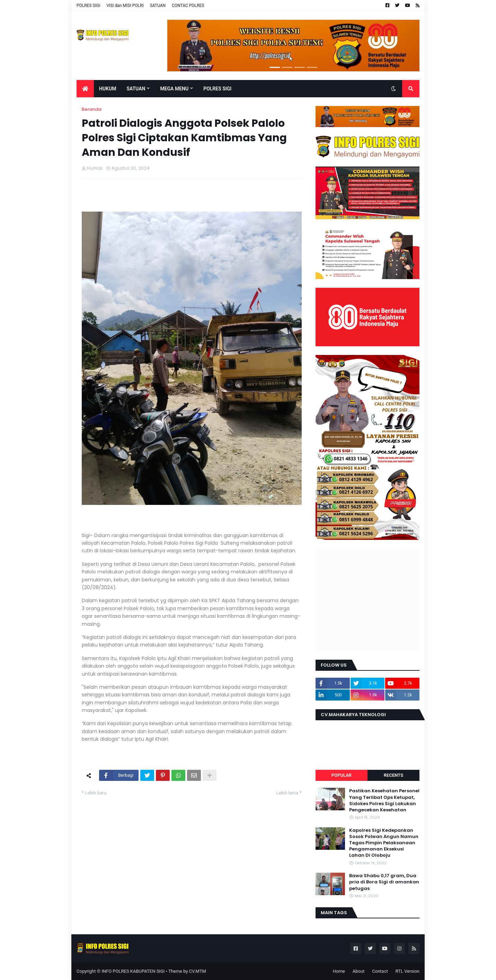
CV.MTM (198, 971)
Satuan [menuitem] (136, 89)
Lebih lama (287, 793)
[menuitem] (85, 89)
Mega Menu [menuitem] (174, 89)
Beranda (92, 109)
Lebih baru (96, 793)
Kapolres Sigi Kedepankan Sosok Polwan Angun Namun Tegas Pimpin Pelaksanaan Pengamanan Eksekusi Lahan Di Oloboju (384, 843)
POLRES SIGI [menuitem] (217, 89)
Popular (342, 775)
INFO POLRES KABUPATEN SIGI (133, 971)
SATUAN (158, 6)
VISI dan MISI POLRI (125, 6)
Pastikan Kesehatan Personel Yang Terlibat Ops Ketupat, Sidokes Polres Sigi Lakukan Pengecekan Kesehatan (384, 800)
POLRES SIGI (88, 6)
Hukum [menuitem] (108, 89)
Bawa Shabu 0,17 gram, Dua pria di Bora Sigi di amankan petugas (384, 882)
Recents (393, 775)
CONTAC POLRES (188, 6)
